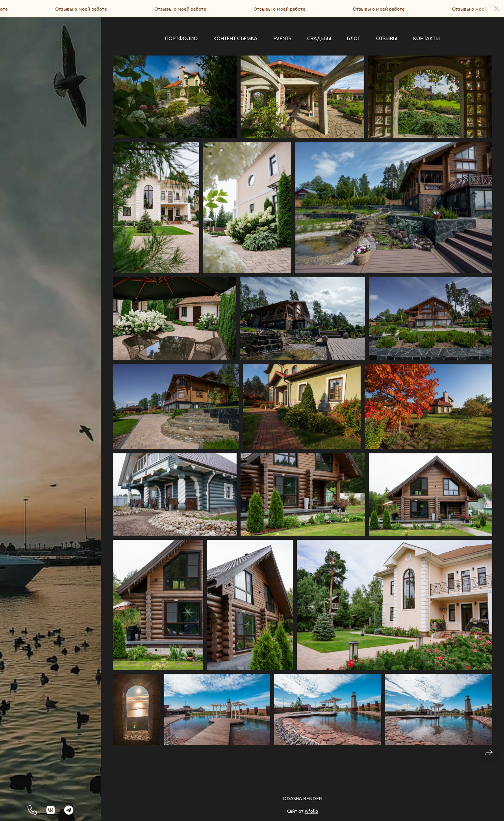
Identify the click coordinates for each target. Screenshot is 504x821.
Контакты (426, 38)
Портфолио (181, 38)
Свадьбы (319, 38)
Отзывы (387, 38)
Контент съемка (235, 38)
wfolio (311, 811)
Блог (354, 38)
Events (282, 38)
